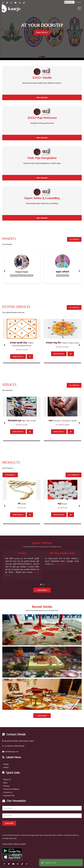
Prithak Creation (19, 844)
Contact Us (8, 792)
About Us (7, 779)
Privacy (6, 786)
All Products (74, 475)
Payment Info (9, 795)
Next (82, 29)
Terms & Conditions (11, 789)
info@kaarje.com (12, 752)
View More (42, 590)
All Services (74, 307)
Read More (60, 564)
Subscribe (9, 823)
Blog (5, 783)
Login (78, 2)
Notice (6, 767)
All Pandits (74, 239)
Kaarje (6, 764)
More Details (42, 32)
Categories (10, 475)
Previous (2, 29)
